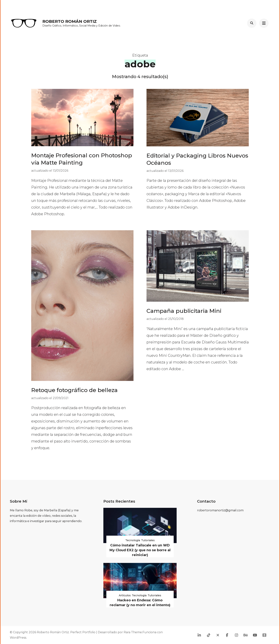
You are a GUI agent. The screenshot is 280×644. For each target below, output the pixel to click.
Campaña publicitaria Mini (184, 311)
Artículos (125, 595)
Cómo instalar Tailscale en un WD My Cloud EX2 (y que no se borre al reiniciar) (140, 550)
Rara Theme (133, 632)
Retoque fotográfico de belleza (74, 390)
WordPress (18, 638)
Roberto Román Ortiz (70, 21)
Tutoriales (148, 540)
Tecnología (133, 540)
